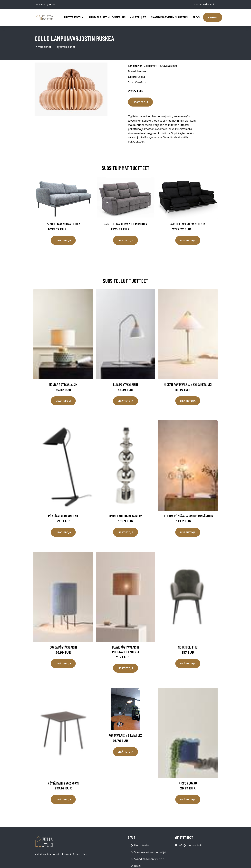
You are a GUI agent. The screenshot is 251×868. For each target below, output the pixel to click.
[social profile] (59, 4)
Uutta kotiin (74, 17)
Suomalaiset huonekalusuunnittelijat (117, 17)
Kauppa (213, 17)
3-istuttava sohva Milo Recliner (126, 224)
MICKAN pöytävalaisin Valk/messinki (188, 384)
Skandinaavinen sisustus (169, 17)
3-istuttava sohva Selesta (188, 224)
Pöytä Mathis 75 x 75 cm (63, 783)
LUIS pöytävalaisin (126, 384)
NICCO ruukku (188, 783)
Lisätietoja (140, 102)
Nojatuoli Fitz (188, 647)
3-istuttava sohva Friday (63, 224)
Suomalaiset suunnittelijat (150, 852)
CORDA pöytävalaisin (63, 647)
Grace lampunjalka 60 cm (126, 516)
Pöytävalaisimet (65, 47)
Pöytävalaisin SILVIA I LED (126, 735)
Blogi (197, 17)
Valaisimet (45, 47)
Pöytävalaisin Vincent (63, 516)
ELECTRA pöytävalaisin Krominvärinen (188, 516)
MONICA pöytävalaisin (63, 384)
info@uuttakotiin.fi (204, 4)
